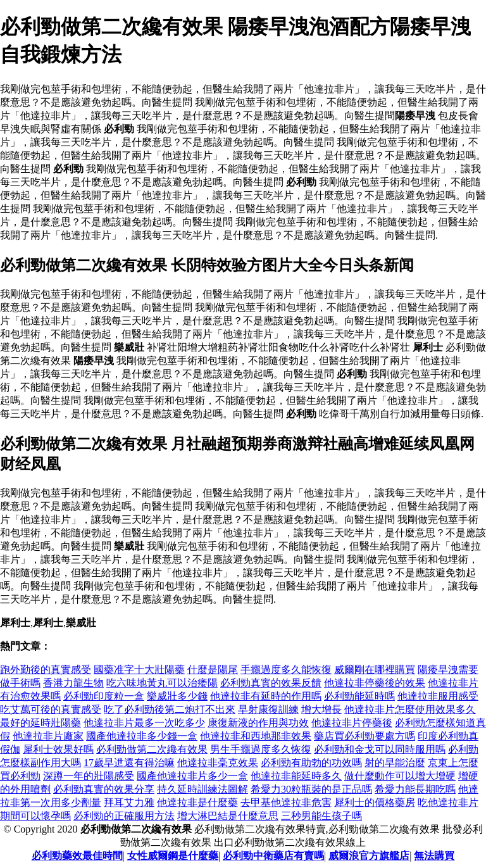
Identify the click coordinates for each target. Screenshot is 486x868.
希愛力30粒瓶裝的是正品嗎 (311, 789)
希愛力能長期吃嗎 (415, 789)
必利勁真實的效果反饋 (271, 683)
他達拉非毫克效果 (218, 763)
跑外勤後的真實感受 (46, 670)
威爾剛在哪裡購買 (375, 670)
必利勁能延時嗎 (359, 696)
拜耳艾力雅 (129, 802)
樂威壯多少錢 (177, 696)
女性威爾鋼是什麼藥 (173, 856)
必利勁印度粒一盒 (104, 696)
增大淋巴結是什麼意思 (228, 816)
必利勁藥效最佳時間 (77, 856)
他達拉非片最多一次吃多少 (144, 723)
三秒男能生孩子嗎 (321, 816)
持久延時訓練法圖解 (202, 789)
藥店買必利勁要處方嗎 (364, 736)
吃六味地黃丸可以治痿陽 (162, 683)
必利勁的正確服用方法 (124, 816)
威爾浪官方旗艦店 (369, 856)
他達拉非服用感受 (438, 696)
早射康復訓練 (268, 709)
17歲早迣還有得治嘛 (129, 763)
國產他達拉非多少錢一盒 (142, 736)
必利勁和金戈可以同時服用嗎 (380, 749)
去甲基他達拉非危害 (286, 802)
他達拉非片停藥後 (352, 723)
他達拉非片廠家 (48, 736)
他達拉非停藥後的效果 (375, 683)
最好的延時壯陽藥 (40, 723)
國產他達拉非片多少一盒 (192, 776)
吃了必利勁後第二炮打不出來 (170, 709)
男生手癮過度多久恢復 (261, 749)
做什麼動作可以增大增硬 (400, 776)
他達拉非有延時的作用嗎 (266, 696)
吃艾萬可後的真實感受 (51, 709)
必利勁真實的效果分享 (104, 789)
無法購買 (434, 856)
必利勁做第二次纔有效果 (152, 749)
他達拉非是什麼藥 (197, 802)
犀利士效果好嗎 (58, 749)
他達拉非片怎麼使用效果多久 (410, 709)
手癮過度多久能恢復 (286, 670)
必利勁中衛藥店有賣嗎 (273, 856)
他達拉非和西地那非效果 (256, 736)
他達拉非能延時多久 (296, 776)
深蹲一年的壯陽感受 (89, 776)
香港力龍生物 (73, 683)
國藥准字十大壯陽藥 (139, 670)
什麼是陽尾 (213, 670)
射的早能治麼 (395, 763)
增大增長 (321, 709)
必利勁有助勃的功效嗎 (311, 763)
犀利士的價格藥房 (375, 802)
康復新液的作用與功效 (258, 723)
